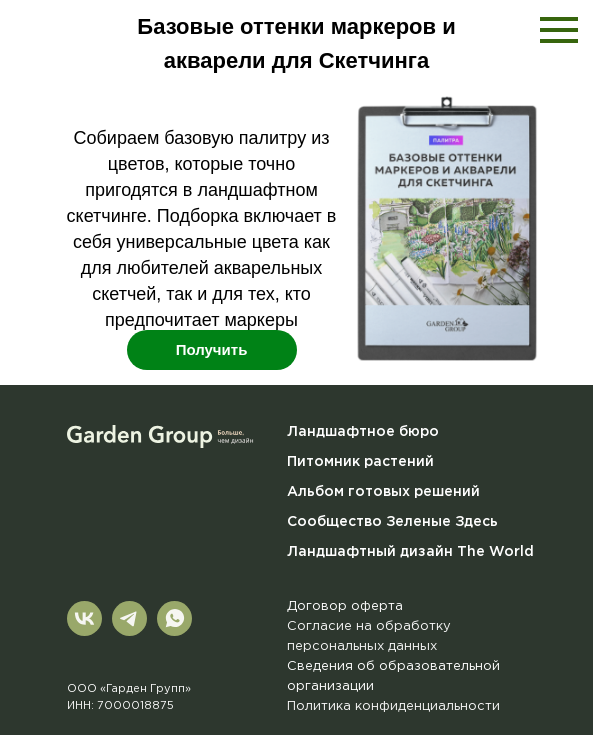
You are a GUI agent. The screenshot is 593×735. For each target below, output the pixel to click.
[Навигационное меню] (559, 30)
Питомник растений (360, 462)
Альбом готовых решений (383, 492)
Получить (212, 349)
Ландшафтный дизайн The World (410, 552)
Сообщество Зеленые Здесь (392, 522)
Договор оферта (345, 606)
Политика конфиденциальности (393, 706)
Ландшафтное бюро (363, 432)
